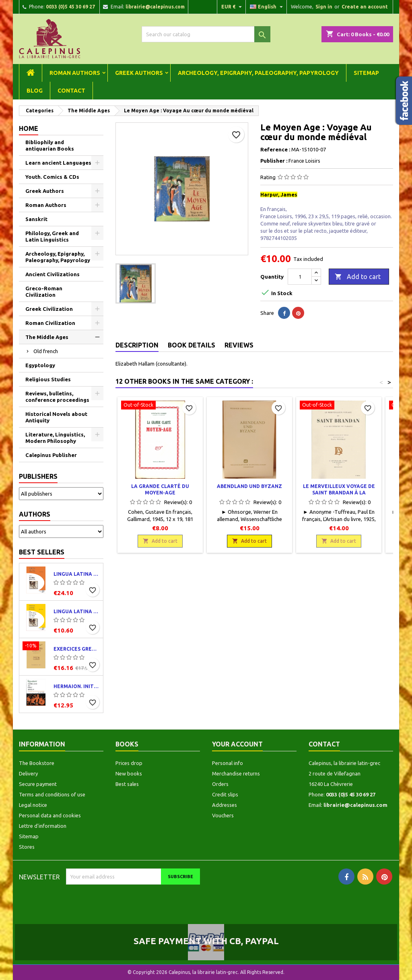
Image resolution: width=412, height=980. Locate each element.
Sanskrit (36, 219)
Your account (237, 744)
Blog (35, 91)
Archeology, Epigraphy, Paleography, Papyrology (258, 73)
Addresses (225, 805)
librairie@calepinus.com (155, 7)
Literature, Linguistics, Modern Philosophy (55, 438)
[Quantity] (300, 277)
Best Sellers (42, 552)
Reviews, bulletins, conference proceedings (57, 397)
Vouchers (223, 815)
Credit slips (225, 794)
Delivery (28, 773)
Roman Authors (75, 73)
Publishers (38, 476)
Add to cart (358, 277)
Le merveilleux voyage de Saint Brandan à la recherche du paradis (339, 493)
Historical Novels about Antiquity (56, 417)
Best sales (127, 784)
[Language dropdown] (267, 7)
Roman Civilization (50, 323)
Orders (220, 784)
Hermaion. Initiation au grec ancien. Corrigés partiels (77, 686)
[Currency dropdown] (233, 7)
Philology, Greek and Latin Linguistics (52, 236)
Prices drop (129, 763)
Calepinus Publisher (51, 455)
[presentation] (133, 900)
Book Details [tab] (192, 345)
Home (29, 128)
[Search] (206, 34)
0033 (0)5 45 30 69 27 (70, 7)
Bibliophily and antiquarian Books (50, 145)
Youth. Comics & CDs (52, 177)
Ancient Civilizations (53, 274)
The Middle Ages (47, 337)
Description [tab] (137, 345)
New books (129, 773)
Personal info (228, 763)
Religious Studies (48, 379)
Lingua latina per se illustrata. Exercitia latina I (77, 611)
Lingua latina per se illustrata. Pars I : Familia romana (77, 574)
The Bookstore (37, 763)
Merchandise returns (236, 773)
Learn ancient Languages (58, 163)
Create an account (365, 7)
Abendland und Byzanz (249, 486)
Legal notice (33, 805)
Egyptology (40, 365)
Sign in (324, 7)
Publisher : (274, 161)
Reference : (275, 149)
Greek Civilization (49, 309)
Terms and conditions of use (52, 794)
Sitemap (366, 73)
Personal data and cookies (50, 815)
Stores (27, 847)
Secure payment (38, 784)
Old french (46, 351)
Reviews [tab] (239, 345)
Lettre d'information (43, 826)
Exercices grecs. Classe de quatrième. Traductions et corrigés (77, 649)
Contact (71, 91)
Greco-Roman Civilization (44, 292)
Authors (35, 514)
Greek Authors (139, 73)
